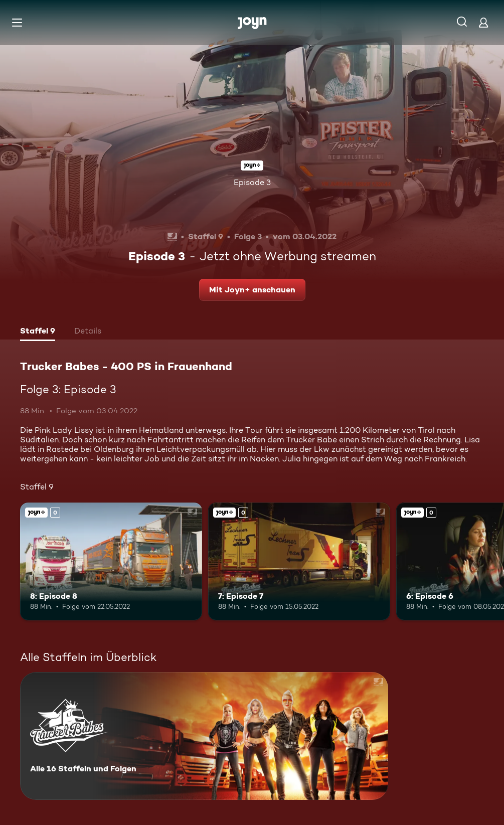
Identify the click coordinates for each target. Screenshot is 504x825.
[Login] (483, 22)
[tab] (38, 332)
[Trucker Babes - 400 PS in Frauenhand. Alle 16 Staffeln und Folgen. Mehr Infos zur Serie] (204, 736)
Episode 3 (252, 182)
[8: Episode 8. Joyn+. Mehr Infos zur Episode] (111, 562)
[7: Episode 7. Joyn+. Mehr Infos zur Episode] (299, 562)
